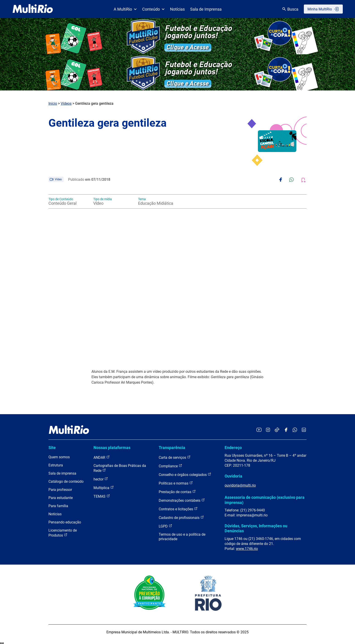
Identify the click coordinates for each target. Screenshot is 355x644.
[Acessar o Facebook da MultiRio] (286, 430)
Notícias (177, 9)
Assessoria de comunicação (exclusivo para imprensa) (265, 500)
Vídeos (66, 103)
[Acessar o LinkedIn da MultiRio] (304, 430)
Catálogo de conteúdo (66, 481)
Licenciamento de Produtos (63, 533)
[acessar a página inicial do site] (33, 9)
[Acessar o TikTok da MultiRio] (277, 430)
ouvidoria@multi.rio (240, 485)
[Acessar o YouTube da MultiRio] (259, 430)
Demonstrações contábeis (182, 500)
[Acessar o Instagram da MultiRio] (268, 430)
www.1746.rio (247, 549)
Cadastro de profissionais (181, 517)
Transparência (172, 448)
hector (101, 479)
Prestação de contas (177, 492)
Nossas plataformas (112, 448)
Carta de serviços (175, 457)
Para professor (60, 490)
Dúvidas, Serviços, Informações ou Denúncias (256, 528)
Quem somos (59, 457)
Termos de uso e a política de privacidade (182, 537)
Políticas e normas (176, 483)
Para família (58, 506)
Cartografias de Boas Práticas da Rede (120, 468)
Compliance (170, 466)
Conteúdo (153, 9)
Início (53, 103)
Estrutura (56, 465)
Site (52, 448)
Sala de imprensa (62, 473)
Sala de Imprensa (206, 9)
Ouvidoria (233, 476)
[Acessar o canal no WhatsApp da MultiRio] (295, 430)
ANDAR (102, 457)
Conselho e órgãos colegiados (185, 474)
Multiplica (104, 488)
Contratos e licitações (178, 509)
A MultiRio (125, 9)
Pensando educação (65, 522)
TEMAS (102, 496)
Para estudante (61, 498)
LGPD (166, 526)
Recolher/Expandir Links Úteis (2, 643)
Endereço (233, 448)
